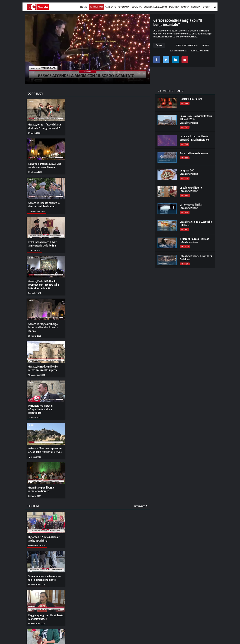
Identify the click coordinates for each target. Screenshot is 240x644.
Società (196, 7)
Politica (174, 7)
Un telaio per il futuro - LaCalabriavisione (191, 189)
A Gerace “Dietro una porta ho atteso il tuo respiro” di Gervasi (44, 439)
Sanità (185, 7)
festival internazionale (187, 45)
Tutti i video (141, 494)
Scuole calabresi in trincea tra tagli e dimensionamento (46, 565)
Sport (206, 7)
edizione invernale (179, 51)
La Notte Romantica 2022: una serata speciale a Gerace (44, 164)
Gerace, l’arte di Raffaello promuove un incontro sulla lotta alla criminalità (45, 281)
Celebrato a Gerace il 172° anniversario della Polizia (42, 241)
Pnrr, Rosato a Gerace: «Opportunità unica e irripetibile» (46, 401)
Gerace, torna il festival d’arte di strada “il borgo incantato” (45, 126)
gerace (206, 45)
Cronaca (124, 7)
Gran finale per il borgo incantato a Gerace (45, 478)
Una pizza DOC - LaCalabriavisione (189, 172)
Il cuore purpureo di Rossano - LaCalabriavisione (195, 241)
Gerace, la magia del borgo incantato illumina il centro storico (42, 323)
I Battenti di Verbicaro (191, 99)
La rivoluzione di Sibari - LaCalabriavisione (192, 206)
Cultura (136, 7)
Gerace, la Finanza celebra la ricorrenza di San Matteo (43, 203)
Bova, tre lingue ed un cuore (194, 153)
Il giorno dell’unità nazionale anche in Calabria (43, 526)
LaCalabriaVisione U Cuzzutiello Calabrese (196, 223)
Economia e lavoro (155, 7)
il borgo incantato (200, 51)
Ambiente (110, 7)
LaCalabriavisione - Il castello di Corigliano (196, 258)
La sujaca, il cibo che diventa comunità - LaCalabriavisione (194, 138)
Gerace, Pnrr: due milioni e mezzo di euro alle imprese (45, 363)
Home (83, 7)
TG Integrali (96, 7)
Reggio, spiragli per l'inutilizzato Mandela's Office (45, 603)
